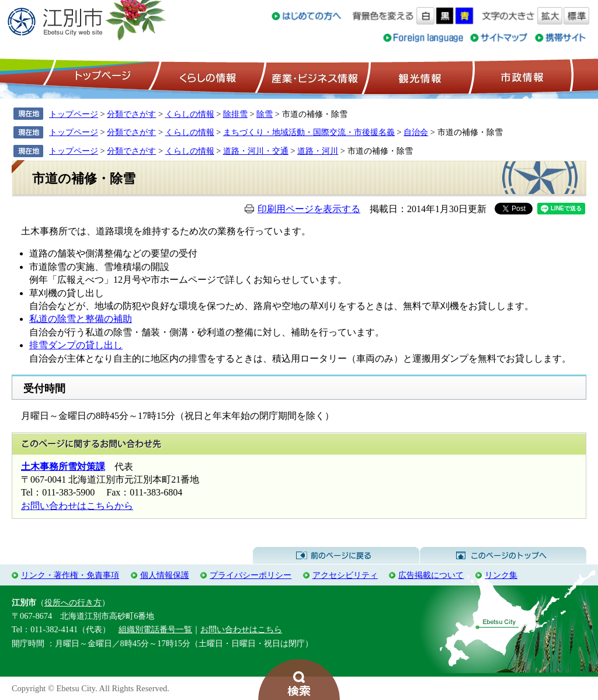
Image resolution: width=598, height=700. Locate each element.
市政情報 (521, 77)
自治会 (416, 132)
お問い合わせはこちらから (77, 506)
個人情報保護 (165, 575)
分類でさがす (131, 114)
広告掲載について (431, 575)
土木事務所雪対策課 (63, 467)
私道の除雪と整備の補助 (81, 319)
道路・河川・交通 (256, 151)
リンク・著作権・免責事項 (70, 575)
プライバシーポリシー (251, 575)
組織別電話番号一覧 (155, 629)
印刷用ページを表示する (309, 209)
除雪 (265, 114)
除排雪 (235, 114)
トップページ (101, 77)
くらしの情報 (207, 77)
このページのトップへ (503, 556)
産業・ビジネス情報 (312, 77)
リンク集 (501, 575)
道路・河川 (318, 151)
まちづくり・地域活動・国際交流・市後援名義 (309, 132)
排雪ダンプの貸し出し (76, 345)
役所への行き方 (73, 602)
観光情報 (418, 77)
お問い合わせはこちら (241, 629)
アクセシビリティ (345, 575)
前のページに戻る (336, 556)
